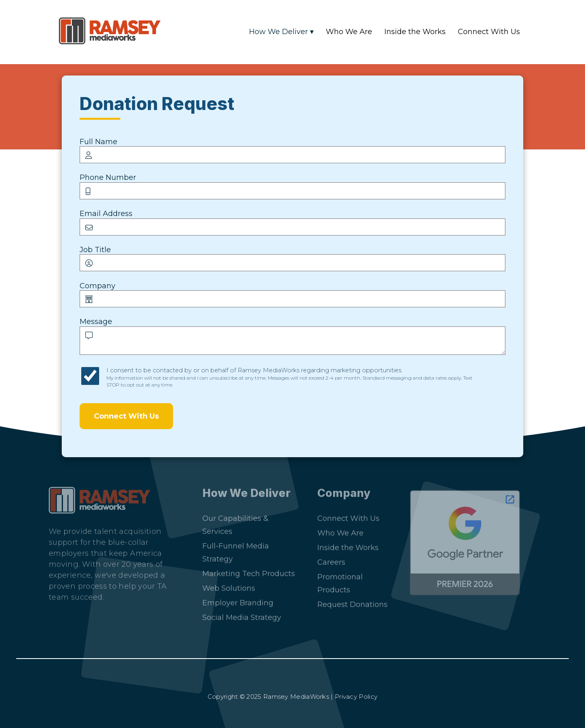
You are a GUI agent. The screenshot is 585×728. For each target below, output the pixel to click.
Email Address (106, 214)
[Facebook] (105, 627)
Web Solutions (229, 585)
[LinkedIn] (60, 627)
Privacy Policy (356, 697)
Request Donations (352, 601)
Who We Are (349, 32)
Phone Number (108, 177)
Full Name (99, 142)
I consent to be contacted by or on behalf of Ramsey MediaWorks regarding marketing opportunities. (289, 377)
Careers (331, 559)
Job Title (95, 250)
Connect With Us (489, 32)
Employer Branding (238, 600)
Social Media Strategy (242, 614)
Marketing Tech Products (249, 570)
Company (97, 286)
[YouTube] (127, 627)
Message (96, 322)
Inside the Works (415, 32)
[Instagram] (82, 627)
